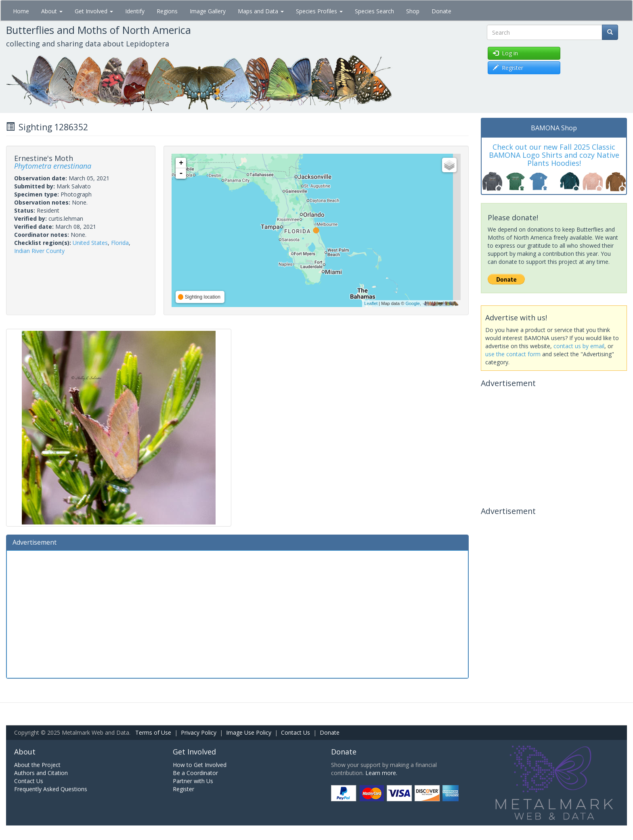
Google (412, 303)
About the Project (37, 765)
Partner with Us (193, 781)
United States (90, 243)
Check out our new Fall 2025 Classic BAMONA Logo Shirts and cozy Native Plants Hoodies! (554, 155)
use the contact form (513, 354)
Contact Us (296, 732)
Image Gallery (208, 11)
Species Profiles (319, 11)
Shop (413, 11)
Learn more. (381, 773)
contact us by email (579, 346)
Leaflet (371, 303)
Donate (441, 11)
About (52, 11)
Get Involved (94, 11)
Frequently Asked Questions (51, 789)
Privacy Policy (199, 732)
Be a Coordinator (195, 773)
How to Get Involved (200, 765)
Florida (120, 243)
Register (183, 789)
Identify (135, 11)
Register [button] (508, 68)
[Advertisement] (237, 613)
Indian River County (39, 251)
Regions (167, 11)
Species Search (374, 11)
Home (21, 11)
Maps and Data (261, 11)
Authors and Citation (41, 773)
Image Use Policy (249, 732)
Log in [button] (505, 53)
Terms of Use (153, 732)
